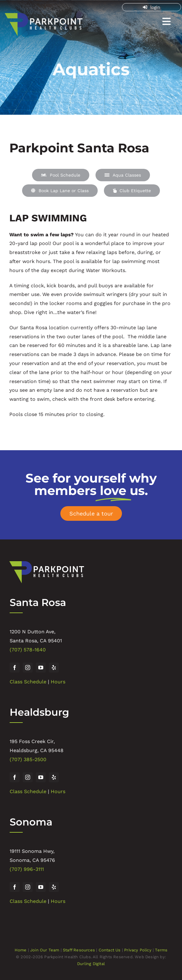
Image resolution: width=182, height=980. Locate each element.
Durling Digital (91, 964)
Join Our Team (45, 950)
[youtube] (41, 668)
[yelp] (54, 668)
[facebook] (15, 668)
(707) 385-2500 (28, 759)
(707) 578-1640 (28, 650)
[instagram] (28, 668)
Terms (161, 950)
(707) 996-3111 (27, 869)
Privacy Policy (138, 950)
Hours (58, 682)
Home (21, 950)
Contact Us (110, 950)
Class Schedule (28, 682)
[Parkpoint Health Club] (44, 16)
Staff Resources (79, 950)
